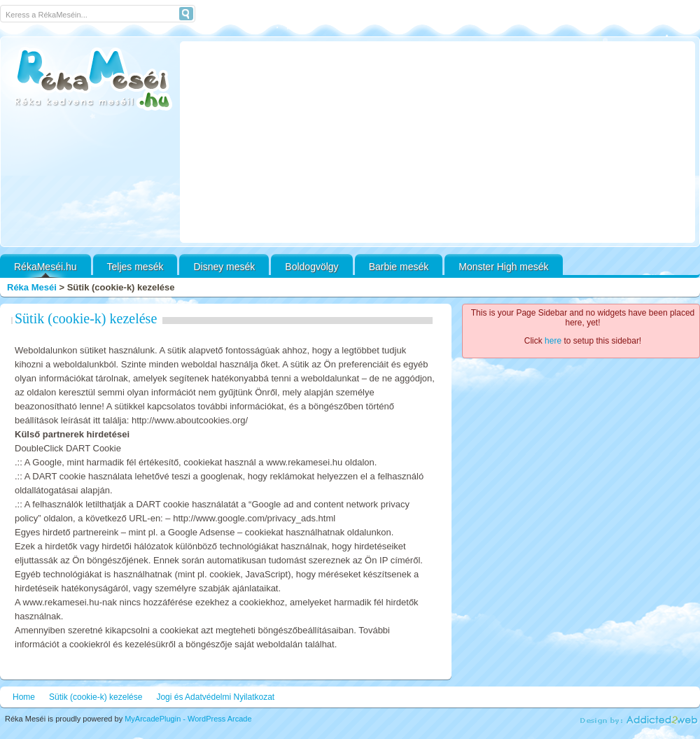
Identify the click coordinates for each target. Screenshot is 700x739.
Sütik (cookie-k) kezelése (86, 318)
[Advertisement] (437, 142)
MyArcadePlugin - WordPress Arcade (188, 719)
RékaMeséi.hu (45, 267)
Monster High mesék (503, 267)
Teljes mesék (135, 267)
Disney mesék (224, 267)
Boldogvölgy (311, 267)
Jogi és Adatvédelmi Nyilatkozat (215, 697)
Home (24, 697)
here (553, 341)
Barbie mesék (399, 267)
